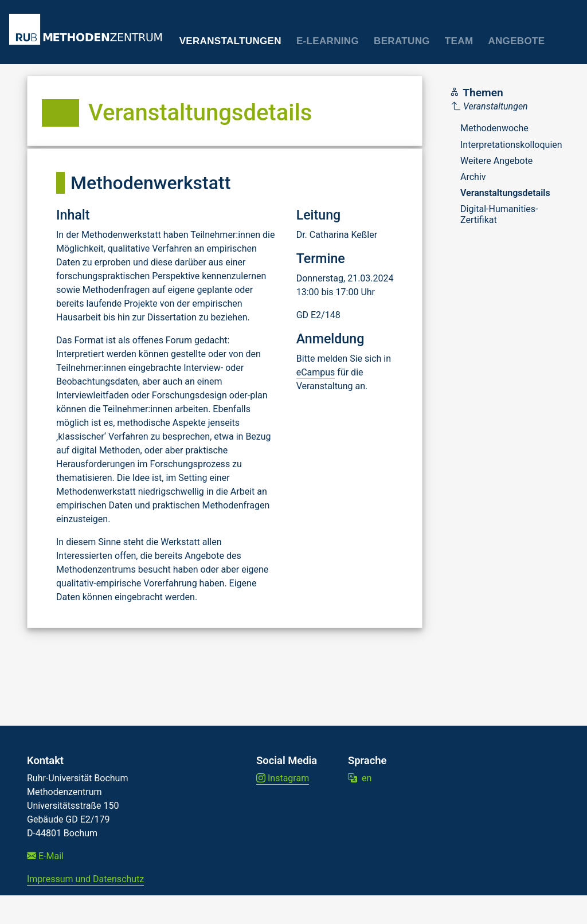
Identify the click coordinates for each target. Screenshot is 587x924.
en (360, 778)
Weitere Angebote (496, 161)
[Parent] (507, 107)
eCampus (316, 372)
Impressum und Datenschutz (85, 879)
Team (459, 41)
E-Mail (45, 856)
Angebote (516, 41)
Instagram (283, 778)
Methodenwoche (494, 128)
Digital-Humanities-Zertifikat (499, 214)
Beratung (402, 41)
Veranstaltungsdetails (505, 193)
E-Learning (328, 41)
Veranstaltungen (230, 41)
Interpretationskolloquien (511, 145)
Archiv (473, 177)
